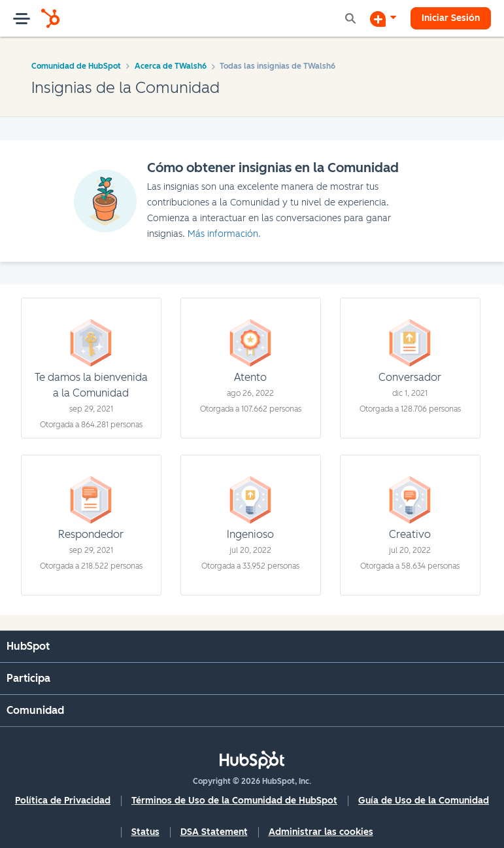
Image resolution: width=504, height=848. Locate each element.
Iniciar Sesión (451, 18)
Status (145, 832)
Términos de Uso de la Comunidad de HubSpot (234, 801)
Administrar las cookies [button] (321, 832)
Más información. (224, 234)
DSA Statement (214, 832)
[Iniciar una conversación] (383, 18)
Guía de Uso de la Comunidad (424, 801)
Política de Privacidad (63, 801)
